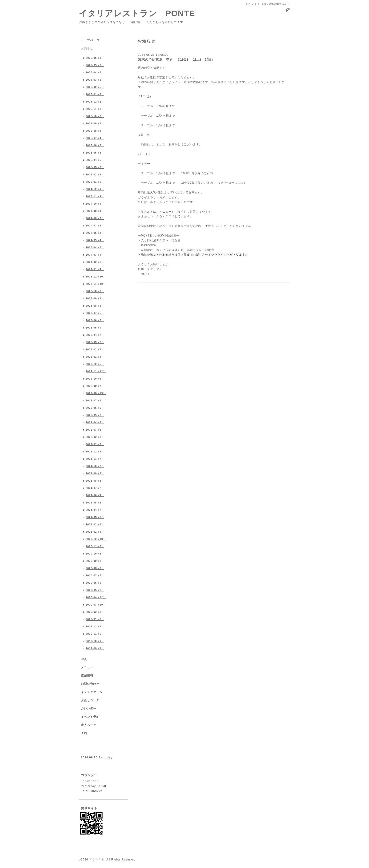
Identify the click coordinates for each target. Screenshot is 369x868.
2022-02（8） (95, 437)
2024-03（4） (95, 255)
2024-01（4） (95, 269)
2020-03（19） (96, 605)
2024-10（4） (95, 204)
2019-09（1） (95, 648)
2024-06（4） (95, 233)
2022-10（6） (95, 379)
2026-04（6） (95, 72)
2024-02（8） (95, 262)
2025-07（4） (95, 138)
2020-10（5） (95, 554)
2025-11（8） (95, 109)
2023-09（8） (95, 298)
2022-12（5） (95, 364)
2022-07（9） (95, 400)
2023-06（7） (95, 320)
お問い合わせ (90, 684)
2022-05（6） (95, 415)
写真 (84, 659)
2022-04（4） (95, 422)
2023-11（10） (96, 284)
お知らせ (87, 48)
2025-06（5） (95, 145)
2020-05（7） (95, 590)
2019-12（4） (95, 626)
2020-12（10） (96, 539)
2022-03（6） (95, 430)
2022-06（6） (95, 408)
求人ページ (89, 725)
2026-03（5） (95, 80)
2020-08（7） (95, 568)
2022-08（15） (96, 393)
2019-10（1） (95, 641)
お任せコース (90, 700)
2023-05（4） (95, 328)
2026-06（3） (95, 58)
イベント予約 (90, 717)
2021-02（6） (95, 524)
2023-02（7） (95, 349)
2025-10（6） (95, 116)
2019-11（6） (95, 634)
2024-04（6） (95, 247)
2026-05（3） (95, 65)
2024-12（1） (95, 189)
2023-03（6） (95, 342)
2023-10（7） (95, 291)
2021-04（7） (95, 510)
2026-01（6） (95, 94)
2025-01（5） (95, 182)
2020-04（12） (96, 597)
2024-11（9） (95, 196)
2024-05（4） (95, 240)
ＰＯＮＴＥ (97, 860)
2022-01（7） (95, 444)
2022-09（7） (95, 386)
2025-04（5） (95, 160)
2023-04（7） (95, 335)
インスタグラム (92, 692)
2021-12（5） (95, 452)
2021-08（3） (95, 481)
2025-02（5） (95, 174)
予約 (84, 733)
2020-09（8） (95, 561)
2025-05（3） (95, 153)
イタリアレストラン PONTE (141, 13)
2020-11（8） (95, 546)
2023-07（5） (95, 313)
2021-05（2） (95, 503)
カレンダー (89, 709)
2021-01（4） (95, 532)
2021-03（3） (95, 517)
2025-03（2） (95, 167)
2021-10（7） (95, 466)
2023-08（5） (95, 306)
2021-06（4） (95, 495)
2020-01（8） (95, 619)
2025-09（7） (95, 123)
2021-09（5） (95, 473)
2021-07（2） (95, 488)
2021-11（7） (95, 459)
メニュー (87, 667)
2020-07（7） (95, 575)
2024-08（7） (95, 218)
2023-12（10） (96, 277)
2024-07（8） (95, 226)
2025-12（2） (95, 102)
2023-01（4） (95, 357)
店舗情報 (87, 676)
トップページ (90, 40)
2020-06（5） (95, 583)
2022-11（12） (96, 371)
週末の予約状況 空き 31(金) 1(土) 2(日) (175, 59)
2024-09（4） (95, 211)
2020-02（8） (95, 612)
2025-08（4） (95, 131)
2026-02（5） (95, 87)
